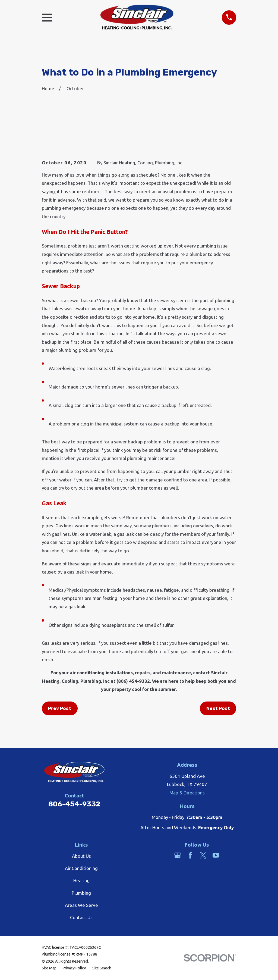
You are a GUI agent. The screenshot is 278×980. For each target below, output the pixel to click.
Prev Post (60, 708)
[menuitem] (49, 968)
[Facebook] (190, 855)
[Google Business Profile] (178, 855)
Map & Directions (187, 793)
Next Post (218, 708)
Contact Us (81, 917)
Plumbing (81, 893)
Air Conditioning (81, 868)
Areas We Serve (81, 905)
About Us (81, 856)
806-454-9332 (74, 804)
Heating (81, 880)
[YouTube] (216, 855)
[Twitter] (203, 855)
